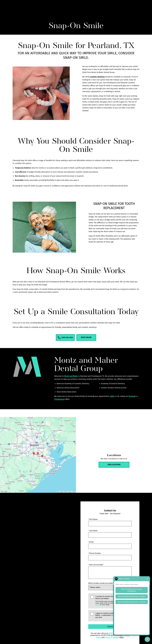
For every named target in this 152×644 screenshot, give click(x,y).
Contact (124, 7)
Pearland (132, 396)
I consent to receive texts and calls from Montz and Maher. (112, 600)
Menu (135, 7)
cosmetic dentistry (97, 77)
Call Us (102, 7)
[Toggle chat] (147, 639)
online (112, 396)
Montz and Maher (71, 376)
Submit (110, 627)
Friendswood (59, 399)
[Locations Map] (38, 455)
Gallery (92, 7)
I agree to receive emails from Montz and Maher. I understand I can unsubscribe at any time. (111, 615)
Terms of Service (112, 637)
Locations (113, 7)
